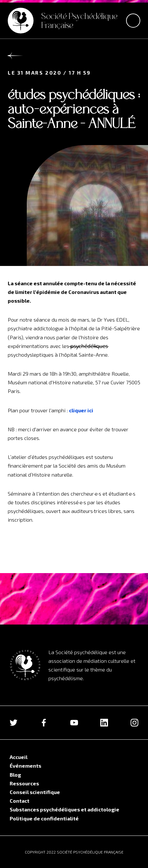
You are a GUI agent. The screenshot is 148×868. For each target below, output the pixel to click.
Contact (20, 801)
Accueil (19, 757)
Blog (15, 775)
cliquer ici (81, 410)
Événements (25, 766)
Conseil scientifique (35, 792)
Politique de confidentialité (44, 818)
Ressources (24, 783)
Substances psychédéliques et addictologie (64, 809)
